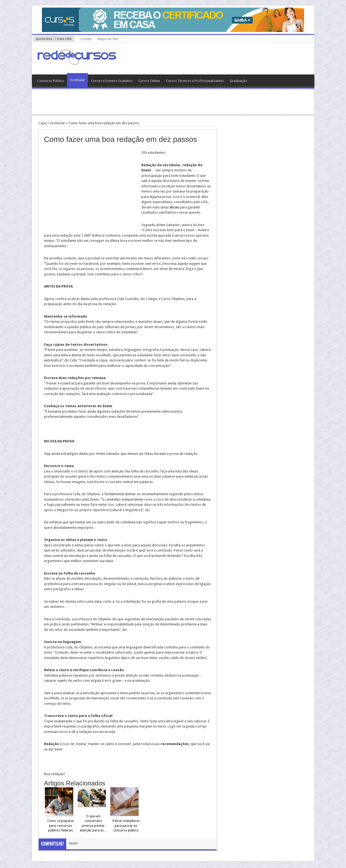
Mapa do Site (108, 39)
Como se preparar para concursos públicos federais (61, 826)
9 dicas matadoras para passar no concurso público (126, 826)
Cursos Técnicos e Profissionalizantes (195, 81)
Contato (86, 39)
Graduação (238, 81)
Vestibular (77, 80)
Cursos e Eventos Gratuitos (112, 81)
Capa (42, 123)
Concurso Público (51, 81)
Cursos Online (149, 81)
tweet (73, 843)
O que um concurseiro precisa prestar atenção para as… (93, 823)
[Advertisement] (173, 102)
